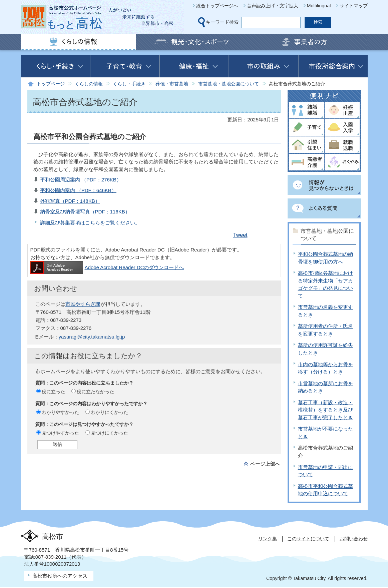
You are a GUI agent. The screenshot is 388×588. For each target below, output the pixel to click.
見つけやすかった (60, 433)
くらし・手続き (129, 84)
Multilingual (319, 6)
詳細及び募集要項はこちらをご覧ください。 (90, 223)
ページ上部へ (265, 464)
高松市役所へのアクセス (60, 576)
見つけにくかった (109, 433)
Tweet (240, 235)
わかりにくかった (109, 412)
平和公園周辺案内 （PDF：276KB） (81, 180)
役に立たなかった (95, 392)
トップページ (51, 84)
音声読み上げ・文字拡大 (273, 6)
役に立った (53, 392)
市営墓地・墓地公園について (229, 84)
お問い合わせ (354, 539)
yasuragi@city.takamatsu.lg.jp (92, 337)
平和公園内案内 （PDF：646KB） (78, 190)
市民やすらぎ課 (83, 304)
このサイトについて (308, 539)
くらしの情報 (89, 84)
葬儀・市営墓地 (172, 84)
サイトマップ (354, 6)
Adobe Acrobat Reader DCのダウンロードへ (107, 267)
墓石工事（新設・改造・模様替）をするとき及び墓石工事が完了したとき (325, 410)
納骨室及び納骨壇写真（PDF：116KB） (85, 212)
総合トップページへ (217, 6)
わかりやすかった (60, 412)
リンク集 (268, 539)
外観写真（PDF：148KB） (70, 201)
